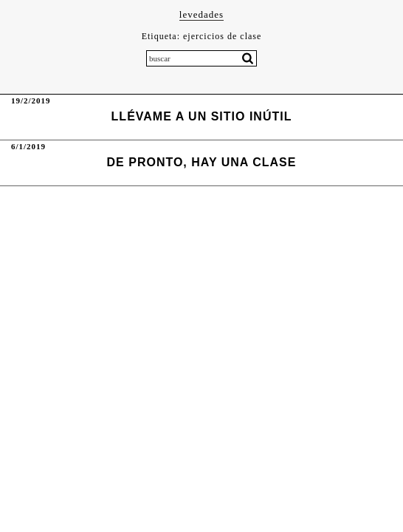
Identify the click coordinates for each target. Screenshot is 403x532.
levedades (201, 14)
